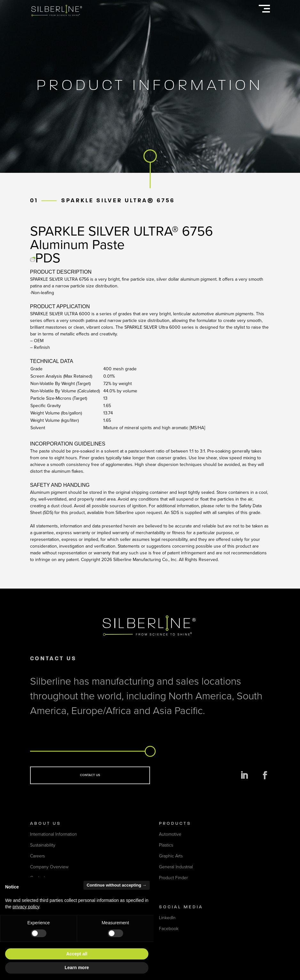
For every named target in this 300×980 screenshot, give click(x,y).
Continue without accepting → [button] (117, 885)
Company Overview (49, 867)
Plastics (166, 845)
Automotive (170, 834)
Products (175, 823)
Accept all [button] (77, 954)
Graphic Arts (171, 856)
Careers (37, 856)
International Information (54, 834)
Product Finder (173, 878)
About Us (46, 823)
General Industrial (176, 867)
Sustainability (43, 845)
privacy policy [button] (26, 907)
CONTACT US (90, 775)
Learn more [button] (77, 968)
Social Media (181, 907)
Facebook (169, 929)
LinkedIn (167, 918)
